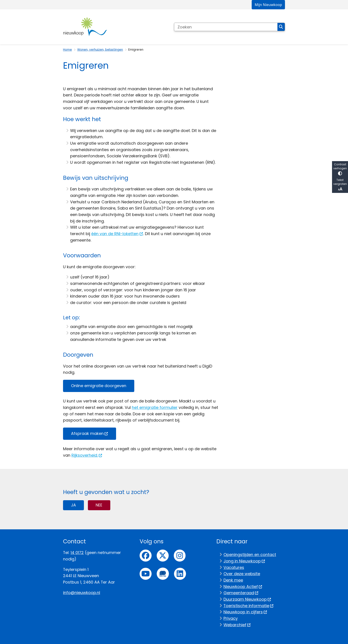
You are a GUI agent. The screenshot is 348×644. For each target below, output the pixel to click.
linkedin (180, 574)
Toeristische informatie (249, 606)
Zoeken (281, 27)
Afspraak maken (90, 433)
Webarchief (237, 625)
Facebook (146, 556)
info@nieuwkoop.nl (82, 593)
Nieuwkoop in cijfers (245, 612)
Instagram (180, 556)
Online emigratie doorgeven (99, 386)
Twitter (163, 556)
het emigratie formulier (155, 407)
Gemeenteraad (241, 593)
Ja (73, 505)
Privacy (231, 618)
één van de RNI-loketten (117, 234)
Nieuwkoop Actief (243, 587)
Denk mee (233, 580)
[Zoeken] (226, 27)
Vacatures (234, 567)
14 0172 (77, 553)
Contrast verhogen (340, 169)
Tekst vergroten (340, 185)
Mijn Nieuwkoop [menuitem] (268, 5)
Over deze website (242, 574)
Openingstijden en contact (250, 555)
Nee (99, 505)
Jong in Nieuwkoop (244, 561)
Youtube (146, 574)
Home (67, 50)
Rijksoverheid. (87, 455)
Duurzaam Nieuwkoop (247, 599)
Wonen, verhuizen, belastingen (100, 50)
